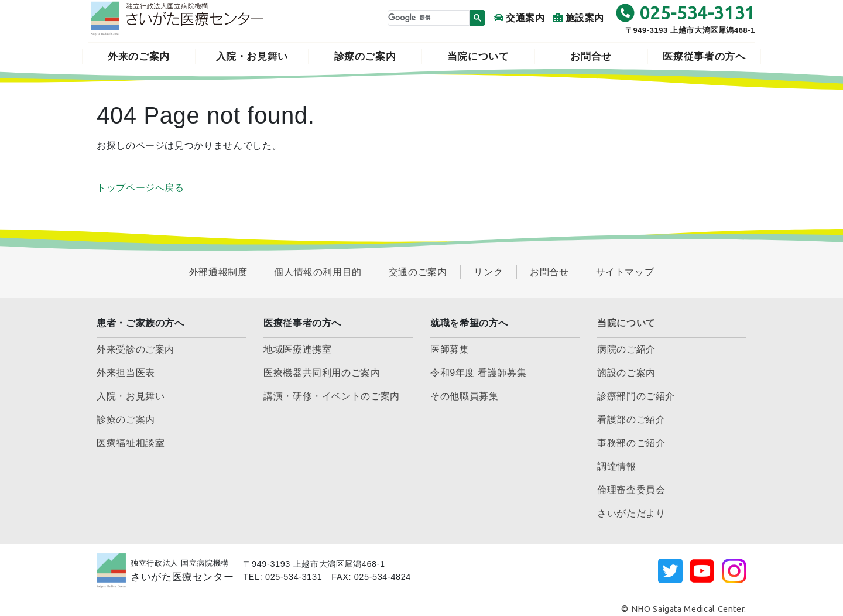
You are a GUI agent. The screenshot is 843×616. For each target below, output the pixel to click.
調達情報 (617, 466)
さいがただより (631, 513)
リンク (488, 272)
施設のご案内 (626, 373)
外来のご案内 (139, 57)
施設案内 (579, 18)
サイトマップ (625, 272)
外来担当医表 (126, 373)
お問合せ (591, 57)
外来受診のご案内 (136, 349)
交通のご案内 (418, 272)
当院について (478, 57)
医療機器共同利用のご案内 (322, 373)
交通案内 (520, 18)
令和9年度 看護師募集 (478, 373)
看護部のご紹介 (631, 420)
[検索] (427, 18)
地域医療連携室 (297, 349)
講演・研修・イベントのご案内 (332, 396)
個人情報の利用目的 (318, 272)
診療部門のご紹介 (636, 396)
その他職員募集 (464, 396)
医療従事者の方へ (704, 57)
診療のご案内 (365, 57)
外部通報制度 (218, 272)
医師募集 (450, 349)
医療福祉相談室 (131, 443)
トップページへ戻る (140, 188)
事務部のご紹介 (631, 443)
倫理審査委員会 (631, 490)
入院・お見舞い (252, 57)
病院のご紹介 (626, 349)
